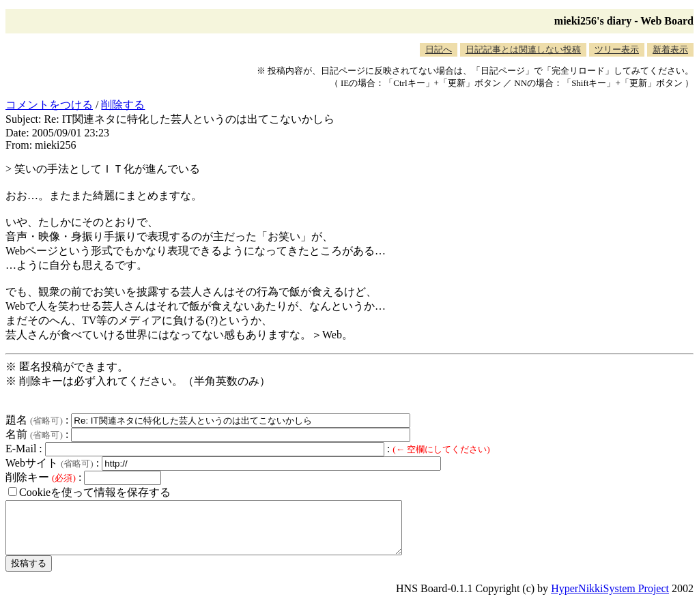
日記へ (439, 49)
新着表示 (670, 49)
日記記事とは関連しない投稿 (523, 49)
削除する (123, 105)
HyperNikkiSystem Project (610, 599)
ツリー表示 (617, 49)
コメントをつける (49, 105)
